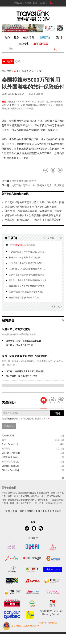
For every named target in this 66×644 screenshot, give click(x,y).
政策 (32, 71)
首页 (16, 71)
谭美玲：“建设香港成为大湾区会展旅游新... (26, 371)
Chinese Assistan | (10, 466)
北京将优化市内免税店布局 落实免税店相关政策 (31, 207)
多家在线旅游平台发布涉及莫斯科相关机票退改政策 (33, 215)
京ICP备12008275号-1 (49, 623)
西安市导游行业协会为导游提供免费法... (28, 275)
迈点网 (39, 94)
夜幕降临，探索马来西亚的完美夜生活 (24, 341)
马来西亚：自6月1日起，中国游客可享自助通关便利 (33, 220)
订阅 (57, 413)
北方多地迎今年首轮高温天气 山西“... (26, 263)
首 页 (8, 511)
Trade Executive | (10, 444)
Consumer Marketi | (11, 453)
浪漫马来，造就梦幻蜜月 (16, 329)
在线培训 (31, 511)
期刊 (40, 511)
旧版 (47, 511)
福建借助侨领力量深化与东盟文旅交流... (28, 286)
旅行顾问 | (6, 449)
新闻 (24, 71)
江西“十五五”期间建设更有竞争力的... (26, 292)
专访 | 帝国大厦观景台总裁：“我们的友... (25, 356)
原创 (22, 511)
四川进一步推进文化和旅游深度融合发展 (28, 280)
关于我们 (56, 511)
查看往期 (57, 307)
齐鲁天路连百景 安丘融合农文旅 (24, 298)
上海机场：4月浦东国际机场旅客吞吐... (27, 269)
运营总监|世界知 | (10, 457)
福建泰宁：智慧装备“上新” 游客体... (25, 257)
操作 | (4, 440)
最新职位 (9, 426)
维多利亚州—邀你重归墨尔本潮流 (22, 376)
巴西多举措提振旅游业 (24, 181)
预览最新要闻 (42, 419)
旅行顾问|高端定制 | (11, 462)
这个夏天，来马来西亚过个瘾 (19, 345)
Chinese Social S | (10, 470)
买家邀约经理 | (9, 436)
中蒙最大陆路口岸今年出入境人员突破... (28, 252)
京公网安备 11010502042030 (20, 626)
